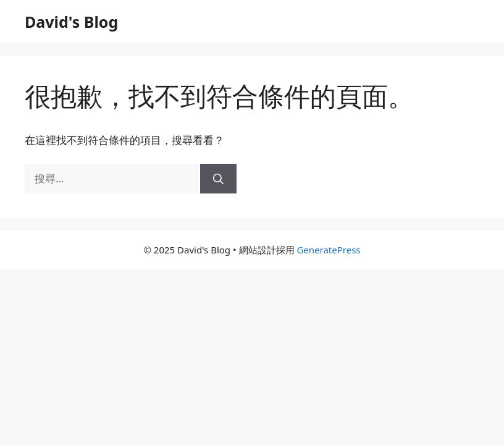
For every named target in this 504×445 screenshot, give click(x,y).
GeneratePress (328, 250)
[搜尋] (218, 179)
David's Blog (71, 22)
